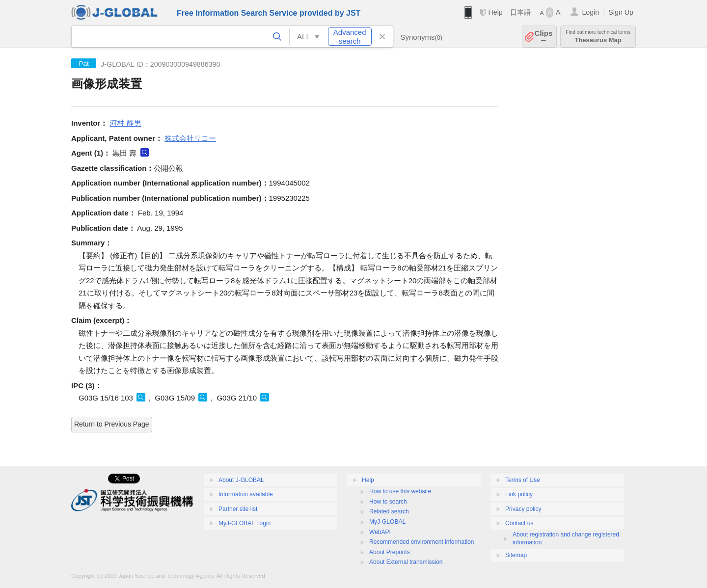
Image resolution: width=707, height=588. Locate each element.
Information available (246, 494)
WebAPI (380, 532)
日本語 (520, 12)
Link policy (519, 494)
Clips (544, 37)
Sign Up (621, 12)
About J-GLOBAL (241, 480)
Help (495, 12)
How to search (388, 502)
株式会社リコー (190, 138)
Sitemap (516, 555)
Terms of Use (523, 480)
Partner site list (238, 509)
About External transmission (406, 562)
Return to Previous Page (112, 424)
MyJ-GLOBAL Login (245, 523)
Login (590, 12)
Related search (389, 511)
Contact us (519, 523)
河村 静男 (125, 123)
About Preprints (390, 552)
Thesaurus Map (598, 37)
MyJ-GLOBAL (387, 522)
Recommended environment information (421, 542)
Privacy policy (523, 509)
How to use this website (400, 491)
